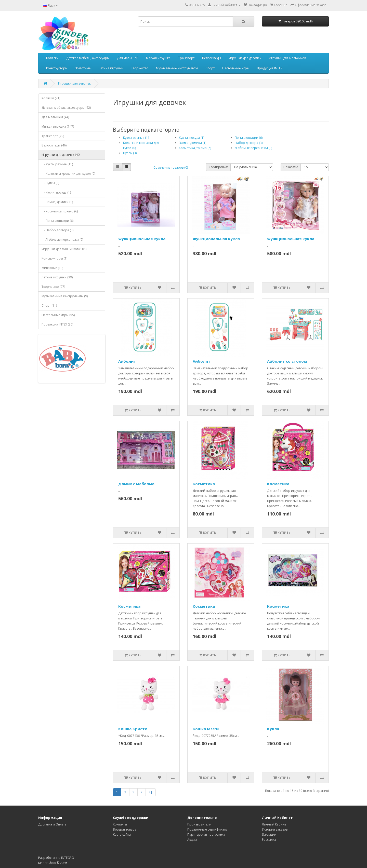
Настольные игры (236, 68)
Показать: (291, 167)
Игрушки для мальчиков (287, 58)
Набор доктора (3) (249, 143)
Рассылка (269, 840)
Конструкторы (57, 68)
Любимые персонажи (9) (253, 148)
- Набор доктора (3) (57, 230)
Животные (83, 68)
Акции (192, 840)
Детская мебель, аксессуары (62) (66, 108)
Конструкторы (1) (54, 258)
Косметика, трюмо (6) (195, 148)
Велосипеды (212, 58)
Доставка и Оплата (52, 824)
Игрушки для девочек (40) (61, 155)
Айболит (127, 361)
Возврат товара (125, 829)
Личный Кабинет (275, 824)
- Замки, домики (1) (57, 202)
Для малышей (128, 58)
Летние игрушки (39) (57, 277)
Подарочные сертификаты (207, 829)
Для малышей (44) (55, 117)
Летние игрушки (111, 68)
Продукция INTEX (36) (57, 324)
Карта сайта (122, 835)
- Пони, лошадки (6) (57, 221)
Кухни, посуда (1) (192, 138)
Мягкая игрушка (158, 58)
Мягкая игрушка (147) (58, 126)
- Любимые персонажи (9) (62, 240)
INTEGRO (68, 858)
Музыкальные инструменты (177, 68)
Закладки (269, 835)
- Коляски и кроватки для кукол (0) (68, 174)
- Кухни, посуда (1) (56, 192)
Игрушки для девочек (245, 58)
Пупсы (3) (130, 153)
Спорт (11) (49, 306)
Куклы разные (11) (137, 138)
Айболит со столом (287, 361)
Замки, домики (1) (193, 143)
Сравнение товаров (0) (171, 167)
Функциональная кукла (142, 239)
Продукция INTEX (270, 68)
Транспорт (186, 58)
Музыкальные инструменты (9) (65, 296)
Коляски (52, 58)
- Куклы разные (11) (57, 164)
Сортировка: (218, 167)
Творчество (140, 68)
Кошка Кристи (133, 729)
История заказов (275, 829)
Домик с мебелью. (137, 484)
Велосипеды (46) (54, 145)
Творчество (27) (53, 287)
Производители (199, 824)
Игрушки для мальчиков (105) (64, 249)
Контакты (120, 824)
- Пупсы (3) (50, 183)
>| (151, 792)
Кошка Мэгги (206, 729)
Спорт (210, 68)
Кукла (273, 729)
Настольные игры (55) (58, 315)
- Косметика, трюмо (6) (60, 211)
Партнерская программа (206, 835)
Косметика (204, 484)
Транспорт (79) (53, 136)
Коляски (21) (51, 98)
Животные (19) (52, 268)
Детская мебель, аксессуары (88, 58)
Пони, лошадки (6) (249, 138)
